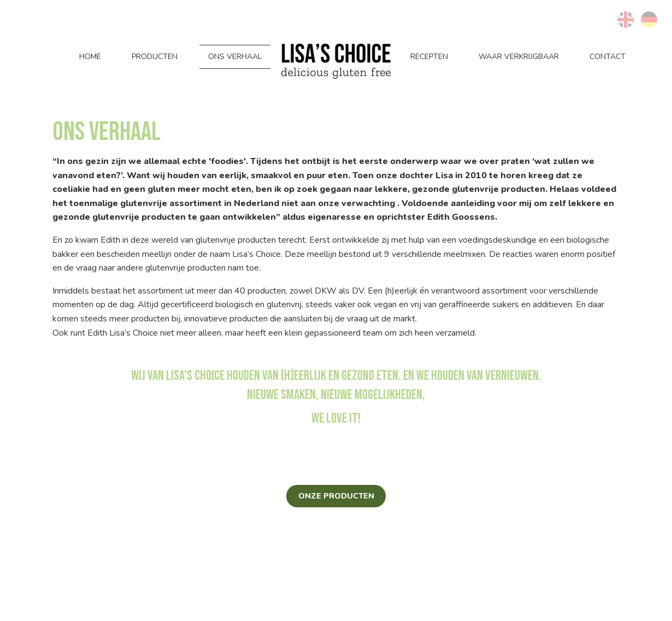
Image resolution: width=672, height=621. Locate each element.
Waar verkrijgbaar (519, 57)
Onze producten (336, 496)
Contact (608, 57)
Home (90, 57)
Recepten (429, 57)
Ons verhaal (235, 57)
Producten (155, 57)
